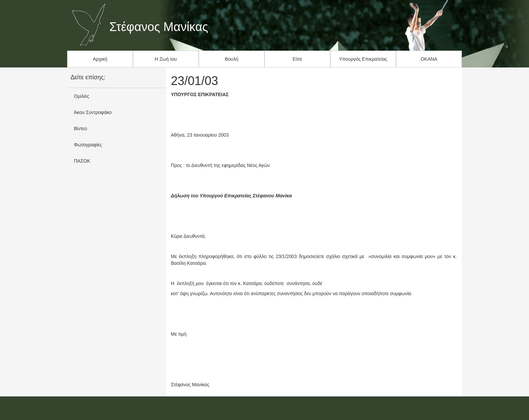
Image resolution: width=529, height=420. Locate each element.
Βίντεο (80, 129)
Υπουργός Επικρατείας (363, 59)
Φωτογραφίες (88, 145)
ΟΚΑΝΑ (429, 59)
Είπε (297, 59)
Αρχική (100, 59)
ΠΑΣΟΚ (82, 161)
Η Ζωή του (166, 59)
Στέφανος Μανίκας (159, 27)
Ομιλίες (81, 96)
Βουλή (232, 59)
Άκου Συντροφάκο (93, 112)
